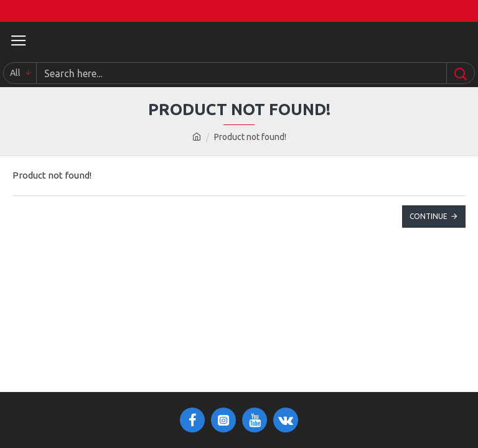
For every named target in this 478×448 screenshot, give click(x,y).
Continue (429, 216)
